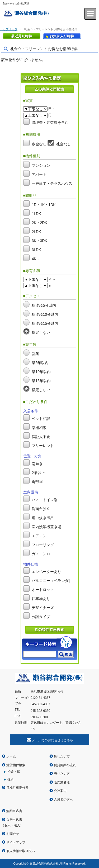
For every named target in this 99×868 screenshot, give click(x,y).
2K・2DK (39, 223)
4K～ (36, 259)
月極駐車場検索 (17, 788)
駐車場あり (41, 599)
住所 (11, 779)
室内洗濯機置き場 (46, 527)
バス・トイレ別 (45, 500)
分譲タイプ (41, 617)
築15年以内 (41, 381)
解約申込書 (14, 811)
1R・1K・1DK (44, 205)
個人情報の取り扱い (21, 851)
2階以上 (38, 473)
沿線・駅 (14, 772)
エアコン (39, 536)
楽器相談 (39, 428)
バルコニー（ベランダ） (52, 581)
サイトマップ (16, 842)
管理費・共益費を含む (50, 122)
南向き (37, 464)
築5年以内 (40, 363)
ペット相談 (41, 419)
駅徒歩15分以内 (45, 323)
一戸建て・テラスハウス (52, 183)
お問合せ (13, 834)
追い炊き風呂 (43, 518)
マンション (41, 165)
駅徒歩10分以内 (45, 314)
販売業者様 (62, 782)
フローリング (43, 545)
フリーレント (43, 446)
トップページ (9, 29)
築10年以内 (41, 372)
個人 (7, 825)
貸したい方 (62, 756)
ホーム (11, 756)
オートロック (43, 590)
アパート (39, 174)
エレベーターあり (46, 572)
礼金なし (64, 144)
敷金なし (39, 144)
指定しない (41, 332)
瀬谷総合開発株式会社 (31, 14)
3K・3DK (39, 241)
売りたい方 (62, 774)
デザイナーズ (43, 608)
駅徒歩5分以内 (44, 305)
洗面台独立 (41, 509)
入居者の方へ (63, 800)
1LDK (36, 214)
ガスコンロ (41, 554)
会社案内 (60, 791)
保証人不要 (41, 437)
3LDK (36, 250)
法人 (17, 825)
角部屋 (37, 482)
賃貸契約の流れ (65, 765)
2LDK (36, 232)
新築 (35, 354)
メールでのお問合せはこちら (53, 740)
